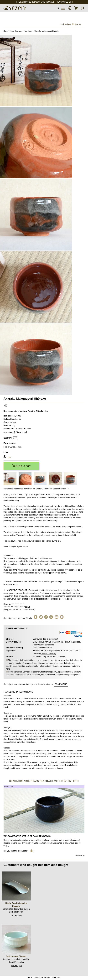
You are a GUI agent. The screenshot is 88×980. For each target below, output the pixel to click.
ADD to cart (21, 466)
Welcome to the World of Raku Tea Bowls (27, 836)
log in (28, 607)
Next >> (78, 24)
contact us (61, 684)
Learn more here (48, 653)
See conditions (47, 645)
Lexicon (9, 787)
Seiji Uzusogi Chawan (16, 956)
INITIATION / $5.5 (14, 447)
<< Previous (66, 24)
